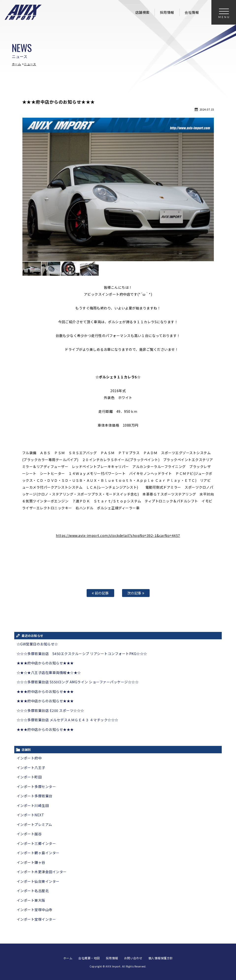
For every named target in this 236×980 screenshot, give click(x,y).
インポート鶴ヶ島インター (38, 853)
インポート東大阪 (31, 900)
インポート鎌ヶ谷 (31, 862)
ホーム (16, 64)
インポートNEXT (31, 815)
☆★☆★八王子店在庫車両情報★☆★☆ (49, 673)
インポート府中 (29, 758)
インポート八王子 (31, 768)
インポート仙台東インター (38, 881)
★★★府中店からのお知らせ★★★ (45, 663)
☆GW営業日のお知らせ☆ (37, 644)
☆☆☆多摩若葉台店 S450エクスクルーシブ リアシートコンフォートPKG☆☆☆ (82, 654)
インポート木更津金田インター (42, 872)
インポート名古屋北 (33, 891)
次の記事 (136, 593)
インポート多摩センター (36, 787)
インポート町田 (29, 777)
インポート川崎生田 (33, 805)
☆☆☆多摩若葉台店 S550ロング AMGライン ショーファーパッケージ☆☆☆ (78, 682)
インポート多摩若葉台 (35, 796)
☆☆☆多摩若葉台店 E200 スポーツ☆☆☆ (50, 710)
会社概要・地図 (89, 958)
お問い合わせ (133, 958)
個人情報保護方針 (161, 958)
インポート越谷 (29, 834)
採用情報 (167, 12)
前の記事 (100, 593)
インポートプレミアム (34, 824)
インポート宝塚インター (36, 919)
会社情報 (192, 12)
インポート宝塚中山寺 (35, 910)
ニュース (30, 64)
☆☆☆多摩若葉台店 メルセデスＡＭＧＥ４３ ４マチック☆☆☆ (68, 720)
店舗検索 (142, 12)
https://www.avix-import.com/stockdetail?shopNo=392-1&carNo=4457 (118, 535)
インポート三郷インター (36, 843)
